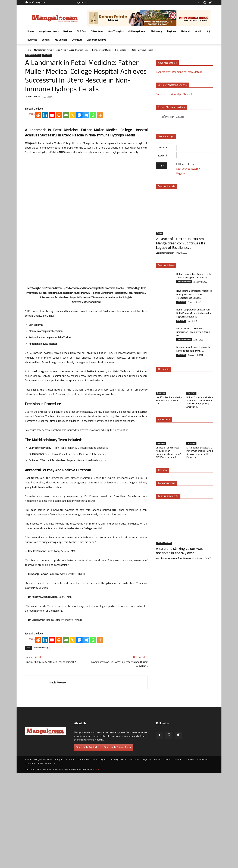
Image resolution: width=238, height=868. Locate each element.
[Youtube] (52, 224)
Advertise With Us (97, 40)
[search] (181, 117)
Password (161, 156)
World (198, 32)
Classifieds (181, 321)
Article (159, 233)
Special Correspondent (165, 253)
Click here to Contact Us (88, 843)
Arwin (96, 865)
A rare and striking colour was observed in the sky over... (179, 551)
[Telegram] (86, 224)
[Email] (66, 224)
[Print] (59, 224)
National (186, 32)
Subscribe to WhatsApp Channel (174, 95)
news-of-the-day (41, 743)
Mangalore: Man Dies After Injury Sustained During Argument (119, 759)
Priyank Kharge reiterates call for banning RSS (51, 758)
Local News (61, 50)
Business (32, 40)
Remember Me (188, 165)
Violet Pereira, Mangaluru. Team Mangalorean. (175, 559)
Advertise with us (167, 63)
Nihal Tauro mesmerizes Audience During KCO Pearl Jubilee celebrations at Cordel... (194, 295)
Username (162, 148)
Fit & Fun (81, 32)
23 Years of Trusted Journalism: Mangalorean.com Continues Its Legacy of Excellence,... (181, 244)
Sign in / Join (82, 3)
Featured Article (167, 187)
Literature (77, 40)
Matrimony (157, 32)
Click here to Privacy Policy (117, 843)
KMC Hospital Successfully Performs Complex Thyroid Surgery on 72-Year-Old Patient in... (200, 453)
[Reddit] (38, 224)
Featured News (166, 266)
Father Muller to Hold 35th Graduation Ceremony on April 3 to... (193, 332)
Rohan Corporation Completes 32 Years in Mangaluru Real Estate (194, 276)
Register (181, 174)
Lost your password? (188, 169)
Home (31, 32)
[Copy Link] (73, 224)
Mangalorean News (48, 32)
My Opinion (61, 40)
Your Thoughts (116, 32)
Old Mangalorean (137, 32)
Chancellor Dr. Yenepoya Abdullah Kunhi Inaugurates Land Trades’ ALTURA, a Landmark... (168, 453)
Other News (97, 32)
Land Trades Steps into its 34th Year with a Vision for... (169, 401)
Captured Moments (168, 496)
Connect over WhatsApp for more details (179, 72)
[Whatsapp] (93, 224)
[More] (100, 224)
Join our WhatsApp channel (173, 85)
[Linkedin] (45, 224)
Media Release (34, 97)
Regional (172, 32)
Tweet (31, 223)
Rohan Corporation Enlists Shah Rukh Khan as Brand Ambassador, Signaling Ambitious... (194, 314)
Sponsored (164, 420)
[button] (209, 32)
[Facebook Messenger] (79, 224)
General (46, 40)
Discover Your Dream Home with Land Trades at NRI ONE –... (193, 349)
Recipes (68, 32)
